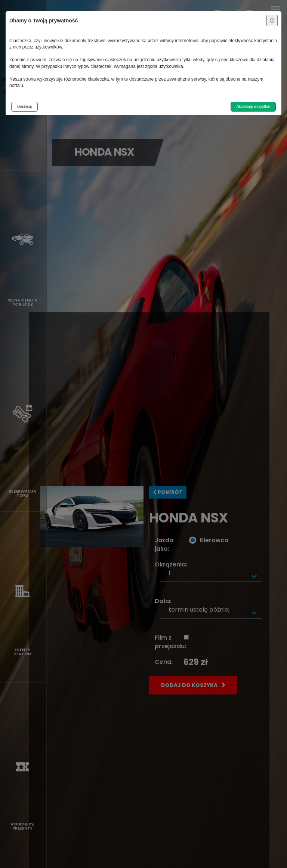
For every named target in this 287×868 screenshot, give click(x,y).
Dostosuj (24, 107)
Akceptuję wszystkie (253, 107)
